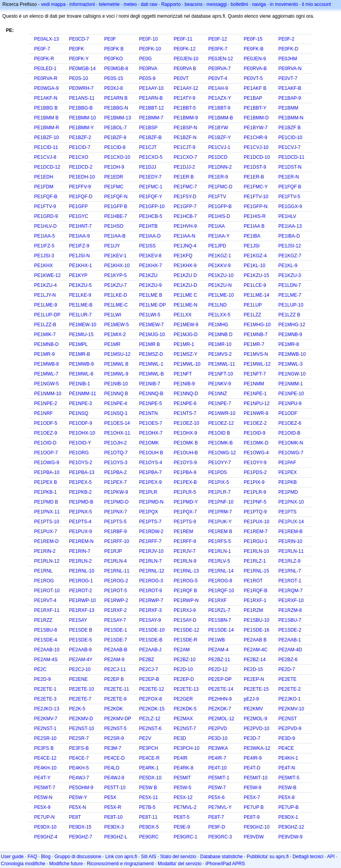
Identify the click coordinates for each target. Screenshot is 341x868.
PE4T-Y (42, 778)
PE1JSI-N (79, 256)
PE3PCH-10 (186, 748)
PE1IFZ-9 (79, 246)
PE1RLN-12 (47, 561)
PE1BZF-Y (219, 138)
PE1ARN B (116, 98)
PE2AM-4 (218, 650)
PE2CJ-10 (80, 669)
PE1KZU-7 (115, 285)
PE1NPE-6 (185, 403)
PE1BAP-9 (290, 98)
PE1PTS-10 (47, 522)
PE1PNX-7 (116, 512)
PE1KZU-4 (46, 285)
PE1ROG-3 (151, 581)
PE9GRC (149, 837)
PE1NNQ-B (151, 394)
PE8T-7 (216, 817)
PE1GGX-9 (290, 206)
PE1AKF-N (46, 98)
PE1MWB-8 (47, 364)
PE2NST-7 (185, 729)
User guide (12, 857)
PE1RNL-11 (117, 571)
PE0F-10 (148, 39)
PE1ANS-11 (82, 98)
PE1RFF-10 (116, 541)
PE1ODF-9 (81, 423)
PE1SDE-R (185, 640)
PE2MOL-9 (255, 719)
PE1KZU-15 (256, 275)
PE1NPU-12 (256, 403)
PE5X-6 (216, 797)
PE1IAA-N (184, 236)
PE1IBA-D (289, 236)
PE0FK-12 (184, 49)
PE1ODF (288, 413)
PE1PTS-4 (80, 522)
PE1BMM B (47, 118)
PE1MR (112, 344)
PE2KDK (113, 709)
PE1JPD (217, 246)
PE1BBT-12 (152, 108)
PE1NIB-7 (150, 384)
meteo (130, 4)
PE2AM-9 (114, 660)
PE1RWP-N (186, 600)
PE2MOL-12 (221, 719)
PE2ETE (287, 679)
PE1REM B (220, 532)
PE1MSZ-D (151, 354)
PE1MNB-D (47, 344)
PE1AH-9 (218, 88)
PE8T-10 (113, 817)
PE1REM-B (290, 532)
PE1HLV (287, 216)
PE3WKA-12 (257, 748)
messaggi (217, 4)
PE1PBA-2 (115, 472)
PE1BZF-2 (80, 138)
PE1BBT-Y (255, 108)
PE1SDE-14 (221, 630)
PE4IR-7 (217, 758)
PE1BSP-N (185, 128)
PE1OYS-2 (81, 463)
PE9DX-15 (80, 827)
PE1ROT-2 (80, 591)
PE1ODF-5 (46, 423)
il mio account (316, 4)
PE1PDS (217, 472)
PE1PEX (288, 472)
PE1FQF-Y (151, 197)
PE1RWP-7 (151, 600)
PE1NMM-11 (83, 394)
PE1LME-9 (46, 305)
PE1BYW (218, 128)
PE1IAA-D (150, 236)
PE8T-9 (252, 817)
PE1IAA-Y (219, 236)
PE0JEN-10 (186, 59)
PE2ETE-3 (46, 699)
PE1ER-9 (218, 177)
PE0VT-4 (218, 78)
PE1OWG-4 (256, 453)
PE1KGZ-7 (290, 256)
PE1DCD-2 (81, 167)
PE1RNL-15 (256, 571)
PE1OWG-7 (291, 453)
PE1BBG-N (116, 108)
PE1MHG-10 (257, 325)
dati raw (149, 4)
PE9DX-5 (149, 827)
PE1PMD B (46, 502)
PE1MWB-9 (81, 364)
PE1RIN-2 (45, 551)
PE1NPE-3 (80, 403)
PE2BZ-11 (219, 660)
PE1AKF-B (290, 88)
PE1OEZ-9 (46, 433)
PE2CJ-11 (115, 669)
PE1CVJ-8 (45, 157)
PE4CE (286, 748)
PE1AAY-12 (186, 88)
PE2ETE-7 (80, 699)
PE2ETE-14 (221, 689)
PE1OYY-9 (255, 463)
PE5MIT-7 (45, 788)
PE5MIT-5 (289, 778)
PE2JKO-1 (290, 699)
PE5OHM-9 (81, 788)
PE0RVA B (185, 69)
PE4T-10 (217, 768)
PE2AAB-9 (80, 650)
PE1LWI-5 (150, 315)
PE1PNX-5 (80, 512)
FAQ (32, 857)
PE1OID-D (46, 443)
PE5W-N (43, 797)
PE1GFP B (116, 206)
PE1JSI (252, 246)
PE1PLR (148, 492)
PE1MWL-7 (46, 374)
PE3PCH (149, 748)
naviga (259, 4)
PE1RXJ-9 (184, 610)
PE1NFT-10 (221, 374)
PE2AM (182, 650)
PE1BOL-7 (115, 128)
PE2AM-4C (255, 650)
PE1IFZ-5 (44, 246)
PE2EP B (114, 679)
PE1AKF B (255, 88)
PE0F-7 (42, 49)
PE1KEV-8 (150, 256)
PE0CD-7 (79, 39)
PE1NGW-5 (47, 384)
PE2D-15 (253, 669)
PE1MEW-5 (116, 325)
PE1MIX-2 (115, 335)
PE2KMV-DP (118, 719)
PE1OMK (149, 443)
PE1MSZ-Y (185, 354)
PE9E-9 (182, 827)
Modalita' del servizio (180, 864)
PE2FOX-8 (151, 699)
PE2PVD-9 (290, 729)
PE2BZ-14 (254, 660)
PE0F (110, 39)
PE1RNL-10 (82, 571)
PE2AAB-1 (290, 640)
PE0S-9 (147, 78)
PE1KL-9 (288, 266)
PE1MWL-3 (290, 364)
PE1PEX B (46, 482)
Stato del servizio (178, 857)
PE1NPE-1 (255, 394)
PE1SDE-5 (80, 640)
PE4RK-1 (149, 768)
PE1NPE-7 (220, 403)
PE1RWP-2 (116, 600)
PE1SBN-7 (220, 620)
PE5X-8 (286, 797)
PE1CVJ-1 (219, 147)
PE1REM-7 (255, 532)
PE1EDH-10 (82, 177)
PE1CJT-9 (184, 147)
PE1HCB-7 (185, 216)
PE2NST (288, 719)
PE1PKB (288, 482)
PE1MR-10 (220, 344)
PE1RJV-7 (184, 551)
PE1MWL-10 (187, 364)
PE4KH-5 (79, 768)
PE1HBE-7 (116, 216)
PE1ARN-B (151, 98)
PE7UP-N (45, 817)
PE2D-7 (287, 669)
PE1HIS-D (219, 216)
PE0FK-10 (150, 49)
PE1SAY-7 (115, 620)
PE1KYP (78, 275)
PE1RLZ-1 (255, 561)
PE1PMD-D (116, 502)
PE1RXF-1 (255, 600)
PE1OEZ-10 (186, 423)
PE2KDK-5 (185, 709)
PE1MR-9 (45, 354)
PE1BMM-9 (185, 118)
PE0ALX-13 (47, 39)
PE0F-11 (183, 39)
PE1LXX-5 (219, 315)
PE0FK (76, 49)
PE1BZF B (290, 128)
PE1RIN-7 (80, 551)
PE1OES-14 (117, 423)
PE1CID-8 (115, 147)
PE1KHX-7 (151, 266)
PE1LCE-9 (255, 285)
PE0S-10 (78, 78)
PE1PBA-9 (185, 472)
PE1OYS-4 (151, 463)
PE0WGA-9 (47, 88)
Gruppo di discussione (78, 857)
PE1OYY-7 (220, 463)
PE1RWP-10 (82, 600)
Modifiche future (66, 864)
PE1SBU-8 (46, 630)
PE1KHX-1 (80, 266)
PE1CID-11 (46, 147)
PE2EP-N (254, 679)
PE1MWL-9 (116, 374)
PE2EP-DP (220, 679)
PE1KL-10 (254, 266)
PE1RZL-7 (219, 610)
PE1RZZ (43, 620)
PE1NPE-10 (291, 394)
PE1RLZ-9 (289, 561)
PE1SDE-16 (256, 630)
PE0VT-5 (253, 78)
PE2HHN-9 (220, 699)
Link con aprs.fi (121, 857)
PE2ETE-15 (256, 689)
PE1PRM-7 (220, 512)
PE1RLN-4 (115, 561)
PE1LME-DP (153, 305)
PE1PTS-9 (185, 522)
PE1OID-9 (254, 433)
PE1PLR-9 (255, 492)
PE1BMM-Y (81, 128)
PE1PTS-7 (150, 522)
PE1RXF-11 (47, 610)
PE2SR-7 (79, 738)
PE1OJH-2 (115, 443)
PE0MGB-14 (82, 69)
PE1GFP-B (220, 206)
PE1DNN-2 (220, 167)
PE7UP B (253, 807)
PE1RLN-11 (291, 551)
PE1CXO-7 (185, 157)
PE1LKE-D (116, 295)
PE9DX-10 (46, 827)
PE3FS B (44, 748)
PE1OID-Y (80, 443)
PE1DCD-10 (257, 157)
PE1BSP (148, 128)
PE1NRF (44, 413)
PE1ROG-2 (116, 581)
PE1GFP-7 (185, 206)
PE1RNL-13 (186, 571)
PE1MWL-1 (151, 364)
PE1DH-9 (114, 167)
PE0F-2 (286, 39)
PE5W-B (287, 788)
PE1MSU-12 (117, 354)
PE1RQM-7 (290, 591)
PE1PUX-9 (80, 532)
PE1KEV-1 (115, 256)
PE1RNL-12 (152, 571)
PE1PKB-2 (80, 492)
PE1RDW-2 (151, 532)
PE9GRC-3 (220, 837)
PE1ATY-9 (184, 98)
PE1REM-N (81, 541)
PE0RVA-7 (219, 69)
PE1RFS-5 (219, 541)
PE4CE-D (114, 758)
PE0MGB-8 (116, 69)
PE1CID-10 (290, 138)
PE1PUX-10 (256, 522)
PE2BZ (147, 660)
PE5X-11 (149, 797)
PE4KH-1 (288, 758)
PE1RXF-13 (82, 610)
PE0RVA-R (46, 78)
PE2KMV (253, 709)
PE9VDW (254, 837)
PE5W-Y (78, 797)
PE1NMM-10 (48, 394)
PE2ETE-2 (290, 689)
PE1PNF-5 (255, 502)
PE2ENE (78, 679)
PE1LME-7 (290, 295)
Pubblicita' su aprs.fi (268, 857)
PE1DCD (218, 157)
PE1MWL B (116, 364)
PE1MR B (150, 344)
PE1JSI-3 (44, 256)
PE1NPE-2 (46, 403)
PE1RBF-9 (115, 532)
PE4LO (112, 768)
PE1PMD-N (151, 502)
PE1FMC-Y (256, 187)
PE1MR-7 (254, 344)
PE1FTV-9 (45, 206)
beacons (193, 4)
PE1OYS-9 (185, 463)
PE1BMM (288, 108)
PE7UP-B (288, 807)
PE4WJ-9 (114, 778)
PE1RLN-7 (150, 561)
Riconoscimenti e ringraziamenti (120, 864)
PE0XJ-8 (113, 88)
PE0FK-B (253, 49)
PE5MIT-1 (219, 778)
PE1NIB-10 (116, 384)
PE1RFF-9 (185, 541)
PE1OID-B (289, 433)
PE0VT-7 (288, 78)
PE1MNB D (220, 335)
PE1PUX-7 (46, 532)
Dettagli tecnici (308, 857)
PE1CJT (148, 147)
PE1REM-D (47, 541)
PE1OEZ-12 (221, 423)
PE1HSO (114, 226)
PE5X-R (113, 807)
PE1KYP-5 (115, 275)
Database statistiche (222, 857)
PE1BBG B (46, 108)
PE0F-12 (217, 39)
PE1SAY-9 (150, 620)
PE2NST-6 (150, 729)
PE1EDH (44, 177)
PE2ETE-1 (46, 689)
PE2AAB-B (116, 650)
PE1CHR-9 (255, 138)
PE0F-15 (253, 39)
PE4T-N (287, 768)
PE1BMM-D (256, 118)
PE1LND (217, 305)
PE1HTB (148, 226)
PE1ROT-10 (47, 591)
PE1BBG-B (81, 108)
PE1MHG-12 (292, 325)
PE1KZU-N (220, 285)
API (331, 857)
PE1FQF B (290, 187)
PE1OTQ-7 (116, 453)
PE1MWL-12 (257, 364)
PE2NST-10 (81, 729)
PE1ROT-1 (290, 581)
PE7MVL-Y (220, 807)
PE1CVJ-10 (256, 147)
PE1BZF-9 (115, 138)
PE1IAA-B (115, 236)
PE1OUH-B (185, 453)
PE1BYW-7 (255, 128)
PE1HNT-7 (80, 226)
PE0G (145, 59)
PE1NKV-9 (219, 384)
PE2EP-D (184, 679)
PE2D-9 (43, 679)
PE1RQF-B (255, 591)
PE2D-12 (218, 669)
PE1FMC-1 (151, 187)
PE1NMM (254, 384)
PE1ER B (184, 177)
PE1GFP (78, 206)
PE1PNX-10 (291, 502)
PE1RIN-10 (290, 541)
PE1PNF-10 (221, 502)
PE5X (110, 797)
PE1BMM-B (221, 118)
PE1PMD (288, 492)
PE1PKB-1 (46, 492)
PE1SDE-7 (116, 640)
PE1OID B (219, 433)
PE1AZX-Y (220, 98)
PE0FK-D (288, 49)
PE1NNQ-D (186, 394)
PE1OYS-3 (116, 463)
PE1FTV (217, 197)
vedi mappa (53, 4)
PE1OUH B (151, 453)
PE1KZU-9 (150, 285)
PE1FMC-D (220, 187)
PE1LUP (253, 305)
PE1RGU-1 (255, 541)
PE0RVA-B (255, 69)
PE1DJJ (148, 167)
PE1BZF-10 (47, 138)
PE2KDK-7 (220, 709)
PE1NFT (183, 374)
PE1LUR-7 (80, 315)
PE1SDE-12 (186, 630)
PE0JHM (288, 59)
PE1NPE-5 (151, 403)
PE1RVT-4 (45, 600)
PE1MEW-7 (151, 325)
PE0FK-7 (218, 49)
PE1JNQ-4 (185, 246)
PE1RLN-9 (185, 561)
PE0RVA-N (290, 69)
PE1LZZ (252, 315)
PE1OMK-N (291, 443)
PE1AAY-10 (151, 88)
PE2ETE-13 (186, 689)
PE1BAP (253, 98)
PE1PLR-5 (185, 492)
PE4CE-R (149, 758)
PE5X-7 (252, 797)
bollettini (239, 4)
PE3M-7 (113, 748)
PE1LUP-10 (291, 305)
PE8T (75, 817)
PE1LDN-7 (290, 285)
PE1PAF (287, 463)
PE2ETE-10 (81, 689)
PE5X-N (77, 807)
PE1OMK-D (256, 443)
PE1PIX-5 (219, 482)
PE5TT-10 (115, 788)
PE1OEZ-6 (290, 423)
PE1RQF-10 (221, 591)
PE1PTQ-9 (255, 512)
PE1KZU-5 (80, 285)
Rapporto (171, 4)
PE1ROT (253, 581)
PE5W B (148, 788)
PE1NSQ (79, 413)
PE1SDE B (81, 630)
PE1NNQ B (116, 394)
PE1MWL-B (152, 374)
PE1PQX (149, 512)
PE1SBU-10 (256, 620)
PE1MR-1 (184, 344)
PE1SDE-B (151, 640)
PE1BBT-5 (184, 108)
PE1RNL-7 (290, 571)
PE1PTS (287, 512)
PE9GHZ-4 (46, 837)
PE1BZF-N (185, 138)
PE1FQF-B (46, 197)
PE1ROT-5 (116, 591)
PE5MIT (182, 778)
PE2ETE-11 (116, 689)
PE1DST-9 (255, 167)
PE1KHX (44, 266)
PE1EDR (114, 177)
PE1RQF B (185, 591)
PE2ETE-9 (115, 699)
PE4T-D (252, 768)
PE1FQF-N (116, 197)
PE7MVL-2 (185, 807)
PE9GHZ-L (116, 837)
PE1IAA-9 (79, 236)
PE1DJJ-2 (184, 167)
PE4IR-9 (252, 758)
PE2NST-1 (46, 729)
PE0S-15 (114, 78)
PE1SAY (78, 620)
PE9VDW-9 (290, 837)
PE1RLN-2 (80, 561)
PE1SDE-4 (46, 640)
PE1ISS (147, 246)
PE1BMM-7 (151, 118)
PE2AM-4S (46, 660)
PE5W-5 (182, 788)
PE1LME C (185, 295)
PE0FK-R (44, 59)
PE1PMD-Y (185, 502)
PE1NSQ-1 (116, 413)
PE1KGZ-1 (220, 256)
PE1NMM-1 (291, 384)
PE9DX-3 (114, 827)
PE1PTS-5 (115, 522)
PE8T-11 (148, 817)
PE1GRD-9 (46, 216)
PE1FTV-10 (256, 197)
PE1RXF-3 (150, 610)
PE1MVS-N (256, 354)
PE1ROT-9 (151, 591)
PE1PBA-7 (150, 472)
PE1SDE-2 (290, 630)
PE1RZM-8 (290, 610)
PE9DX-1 (288, 817)
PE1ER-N (289, 177)
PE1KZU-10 (221, 275)
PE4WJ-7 (79, 778)
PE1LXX (182, 315)
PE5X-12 (183, 797)
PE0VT (181, 78)
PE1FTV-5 (289, 197)
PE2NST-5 (115, 729)
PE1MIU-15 (81, 335)
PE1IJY (112, 246)
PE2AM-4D (290, 650)
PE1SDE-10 (152, 630)
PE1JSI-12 (290, 246)
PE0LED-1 (46, 69)
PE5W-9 (252, 788)
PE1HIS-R (254, 216)
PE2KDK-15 (152, 709)
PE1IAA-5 (45, 236)
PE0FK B (114, 49)
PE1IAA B (254, 226)
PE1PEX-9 (150, 482)
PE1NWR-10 (222, 413)
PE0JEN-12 (221, 59)
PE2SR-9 (114, 738)
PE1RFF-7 (150, 541)
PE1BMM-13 (117, 118)
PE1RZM (253, 610)
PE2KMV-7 (46, 719)
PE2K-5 (77, 709)
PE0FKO (113, 59)
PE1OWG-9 (47, 463)
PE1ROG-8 (220, 581)
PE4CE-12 (46, 758)
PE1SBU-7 (290, 620)
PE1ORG (79, 453)
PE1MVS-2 (220, 354)
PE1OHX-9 (185, 433)
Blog (46, 857)
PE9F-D (217, 827)
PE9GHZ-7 (81, 837)
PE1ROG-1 (81, 581)
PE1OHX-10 (82, 433)
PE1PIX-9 (254, 482)
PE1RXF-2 (115, 610)
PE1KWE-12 (48, 275)
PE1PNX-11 (47, 512)
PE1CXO (79, 157)
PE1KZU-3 (290, 275)
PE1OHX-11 (117, 433)
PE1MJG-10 (152, 335)
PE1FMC (114, 187)
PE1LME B (151, 295)
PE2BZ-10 (184, 660)
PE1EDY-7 (150, 177)
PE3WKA (218, 748)
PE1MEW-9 (186, 325)
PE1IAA (216, 226)
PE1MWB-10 (292, 354)
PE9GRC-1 (185, 837)
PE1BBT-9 (219, 108)
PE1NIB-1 (79, 384)
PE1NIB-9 (184, 384)
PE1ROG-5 (185, 581)
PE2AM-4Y (81, 660)
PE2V (145, 738)
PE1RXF (217, 600)
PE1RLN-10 (256, 551)
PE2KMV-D (81, 719)
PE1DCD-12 (47, 167)
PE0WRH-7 (81, 88)
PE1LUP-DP (48, 315)
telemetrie (109, 4)
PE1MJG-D (185, 335)
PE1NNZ (217, 394)
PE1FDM (44, 187)
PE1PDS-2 (255, 472)
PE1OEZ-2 (255, 423)
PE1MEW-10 (83, 325)
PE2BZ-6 (288, 660)
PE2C (40, 669)
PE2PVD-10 (256, 729)
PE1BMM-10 (82, 118)
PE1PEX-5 (80, 482)
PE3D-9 (287, 738)
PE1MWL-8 (81, 374)
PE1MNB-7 (255, 335)
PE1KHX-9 (185, 266)
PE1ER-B (254, 177)
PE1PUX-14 (291, 522)
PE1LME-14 (256, 295)
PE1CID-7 (80, 147)
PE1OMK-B (220, 443)
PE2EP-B (149, 679)
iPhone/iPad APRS (225, 864)
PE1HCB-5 (151, 216)
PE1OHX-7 (151, 433)
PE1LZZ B (289, 315)
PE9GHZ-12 (291, 827)
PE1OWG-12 (222, 453)
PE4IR (180, 758)
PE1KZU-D (185, 285)
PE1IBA (252, 236)
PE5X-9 (42, 807)
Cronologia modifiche (23, 864)
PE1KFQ (183, 256)
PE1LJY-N (45, 295)
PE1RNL (44, 571)
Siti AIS (149, 857)
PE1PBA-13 (82, 472)
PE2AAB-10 (47, 650)
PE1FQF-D (81, 197)
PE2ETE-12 (152, 689)
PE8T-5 (181, 817)
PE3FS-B (79, 748)
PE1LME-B (81, 305)
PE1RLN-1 (219, 551)
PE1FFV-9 (80, 187)
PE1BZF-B (150, 138)
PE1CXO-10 (117, 157)
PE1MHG (218, 325)
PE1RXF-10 (291, 600)
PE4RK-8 (183, 768)
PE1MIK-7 (45, 335)
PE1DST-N (290, 167)
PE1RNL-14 (221, 571)
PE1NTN (148, 413)
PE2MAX (183, 719)
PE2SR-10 (46, 738)
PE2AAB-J (150, 650)
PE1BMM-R (47, 128)
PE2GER (183, 699)
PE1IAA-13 (290, 226)
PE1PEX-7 (115, 482)
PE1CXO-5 (151, 157)
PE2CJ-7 (149, 669)
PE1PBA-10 (47, 472)
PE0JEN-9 (255, 59)
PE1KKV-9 (219, 266)
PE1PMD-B (81, 502)
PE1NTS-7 (185, 413)
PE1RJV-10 (151, 551)
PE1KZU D (185, 275)
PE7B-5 (147, 807)
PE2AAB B (255, 640)
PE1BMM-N (291, 118)
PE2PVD (217, 729)
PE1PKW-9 (116, 492)
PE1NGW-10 (292, 374)
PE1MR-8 (289, 344)
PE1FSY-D (185, 197)
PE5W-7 (217, 788)
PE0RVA (148, 69)
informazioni (82, 4)
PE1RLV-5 (219, 561)
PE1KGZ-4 (255, 256)
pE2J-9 (251, 699)
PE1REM (183, 532)
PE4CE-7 (79, 758)
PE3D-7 (252, 738)
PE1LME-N (185, 305)
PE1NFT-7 (255, 374)
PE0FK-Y (79, 59)
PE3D (180, 738)
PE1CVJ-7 (289, 147)
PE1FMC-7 (185, 187)
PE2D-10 (183, 669)
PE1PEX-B (185, 482)
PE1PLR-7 (219, 492)
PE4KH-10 (46, 768)
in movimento (284, 4)
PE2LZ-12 (150, 719)
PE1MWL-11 (222, 364)
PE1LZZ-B (45, 325)
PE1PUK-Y (220, 522)
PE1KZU (148, 275)
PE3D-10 (218, 738)
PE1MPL (78, 344)
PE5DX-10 (150, 778)
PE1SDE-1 (116, 630)
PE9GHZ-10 (256, 827)
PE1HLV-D (46, 226)
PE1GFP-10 (152, 206)
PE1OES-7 (151, 423)
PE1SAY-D (185, 620)
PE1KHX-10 (117, 266)
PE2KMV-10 (291, 709)
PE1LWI (113, 315)
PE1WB (216, 640)
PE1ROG (44, 581)
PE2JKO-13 (47, 709)
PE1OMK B (185, 443)
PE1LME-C (116, 305)
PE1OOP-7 (46, 453)
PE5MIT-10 (255, 778)
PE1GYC (79, 216)
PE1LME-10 (221, 295)
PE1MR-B (79, 354)
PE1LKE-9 (80, 295)
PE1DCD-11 (291, 157)
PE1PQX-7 (185, 512)
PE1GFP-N (255, 206)
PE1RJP (113, 551)
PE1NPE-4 (116, 403)
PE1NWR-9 (256, 413)
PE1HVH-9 (185, 226)
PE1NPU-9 (290, 403)
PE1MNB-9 (290, 335)
